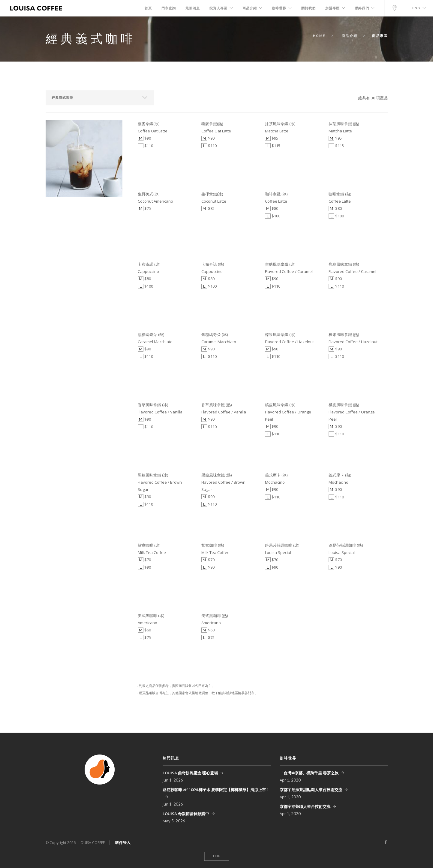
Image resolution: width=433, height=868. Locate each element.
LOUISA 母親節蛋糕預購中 (186, 814)
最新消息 (193, 8)
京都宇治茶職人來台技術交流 (305, 806)
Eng (416, 8)
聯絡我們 (362, 8)
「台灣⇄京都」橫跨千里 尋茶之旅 (309, 773)
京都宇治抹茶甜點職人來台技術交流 (311, 790)
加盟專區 (332, 8)
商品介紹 (250, 8)
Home (319, 36)
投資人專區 (218, 8)
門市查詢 (169, 8)
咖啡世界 (279, 8)
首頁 (148, 8)
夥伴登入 (123, 842)
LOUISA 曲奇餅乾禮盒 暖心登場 (190, 773)
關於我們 (308, 8)
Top (216, 856)
